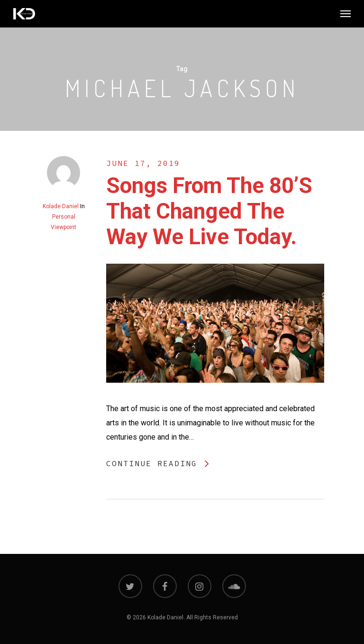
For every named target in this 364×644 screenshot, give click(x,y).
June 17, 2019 (143, 163)
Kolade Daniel (61, 206)
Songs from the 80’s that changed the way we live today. (209, 211)
